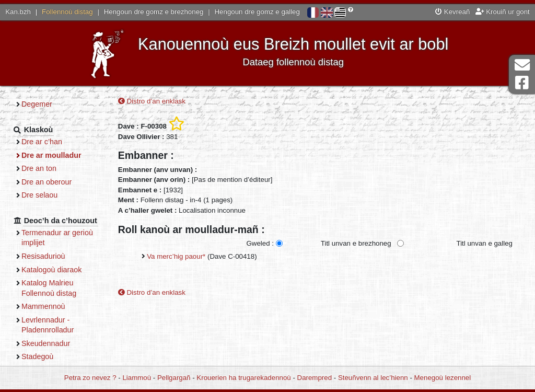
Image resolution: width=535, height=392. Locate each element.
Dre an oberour (46, 182)
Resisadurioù (43, 256)
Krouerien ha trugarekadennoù (243, 378)
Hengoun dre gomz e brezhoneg (154, 12)
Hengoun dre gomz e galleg (257, 12)
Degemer (37, 104)
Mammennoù (43, 306)
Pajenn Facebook (522, 83)
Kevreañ (452, 12)
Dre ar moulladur (51, 155)
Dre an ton (39, 168)
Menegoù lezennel (443, 378)
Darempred (315, 378)
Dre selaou (39, 195)
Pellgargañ (174, 378)
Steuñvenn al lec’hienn (373, 378)
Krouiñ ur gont (503, 12)
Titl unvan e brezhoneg (356, 243)
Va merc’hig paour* (176, 256)
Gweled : (260, 243)
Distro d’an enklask (152, 101)
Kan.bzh (18, 12)
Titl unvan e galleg (485, 243)
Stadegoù (37, 356)
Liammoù (137, 378)
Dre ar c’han (42, 142)
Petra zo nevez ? (90, 378)
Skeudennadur (46, 343)
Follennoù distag (67, 12)
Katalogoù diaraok (52, 270)
